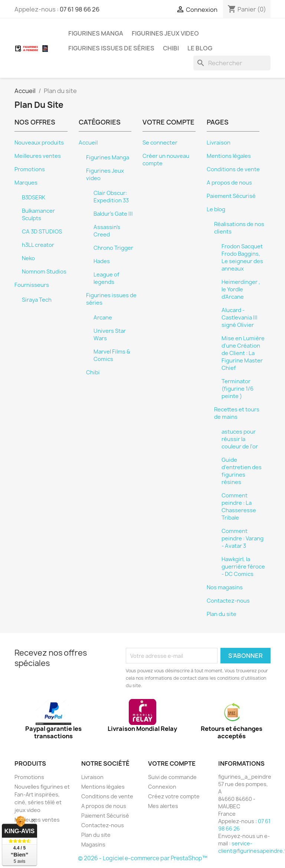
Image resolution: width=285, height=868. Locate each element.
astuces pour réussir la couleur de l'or (240, 439)
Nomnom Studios (44, 272)
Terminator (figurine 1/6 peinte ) (237, 389)
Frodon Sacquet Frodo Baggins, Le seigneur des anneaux (242, 258)
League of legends (107, 278)
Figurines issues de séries (111, 48)
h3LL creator (38, 245)
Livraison (219, 143)
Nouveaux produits (39, 143)
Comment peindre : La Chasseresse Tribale (239, 507)
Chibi (171, 48)
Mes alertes (163, 806)
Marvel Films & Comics (112, 355)
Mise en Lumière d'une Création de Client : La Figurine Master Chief (243, 353)
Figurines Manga (96, 33)
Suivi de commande (172, 777)
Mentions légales (229, 156)
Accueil (88, 143)
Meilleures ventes (38, 156)
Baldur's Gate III (113, 214)
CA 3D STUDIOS (42, 232)
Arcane (103, 318)
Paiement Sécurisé (231, 196)
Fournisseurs (32, 285)
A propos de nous (229, 183)
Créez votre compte (174, 796)
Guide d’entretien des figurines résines (242, 471)
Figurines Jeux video (165, 33)
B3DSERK (34, 198)
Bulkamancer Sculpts (38, 215)
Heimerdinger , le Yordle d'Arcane (241, 289)
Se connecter (160, 143)
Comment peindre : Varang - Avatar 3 (243, 539)
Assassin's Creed (107, 231)
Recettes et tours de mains (237, 413)
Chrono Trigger (113, 248)
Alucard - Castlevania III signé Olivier (240, 318)
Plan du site (222, 614)
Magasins (93, 844)
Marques (26, 183)
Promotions (30, 169)
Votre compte (172, 763)
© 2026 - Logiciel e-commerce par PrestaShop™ (143, 858)
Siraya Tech (37, 300)
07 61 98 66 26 (80, 9)
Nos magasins (225, 587)
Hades (102, 261)
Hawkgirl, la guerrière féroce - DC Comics (243, 567)
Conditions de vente (233, 169)
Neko (28, 258)
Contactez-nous (228, 601)
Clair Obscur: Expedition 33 (111, 197)
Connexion (162, 787)
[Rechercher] (232, 63)
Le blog (200, 48)
